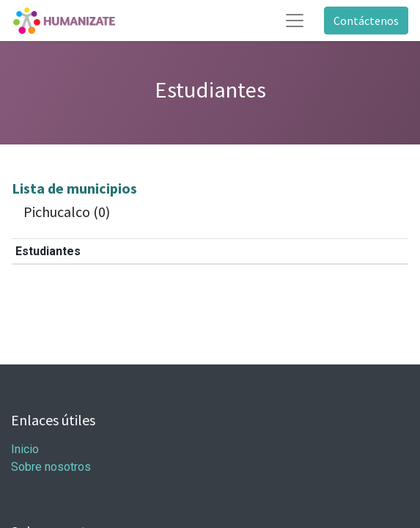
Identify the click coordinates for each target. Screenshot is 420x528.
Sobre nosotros (51, 467)
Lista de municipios (74, 188)
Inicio (25, 449)
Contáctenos (366, 21)
